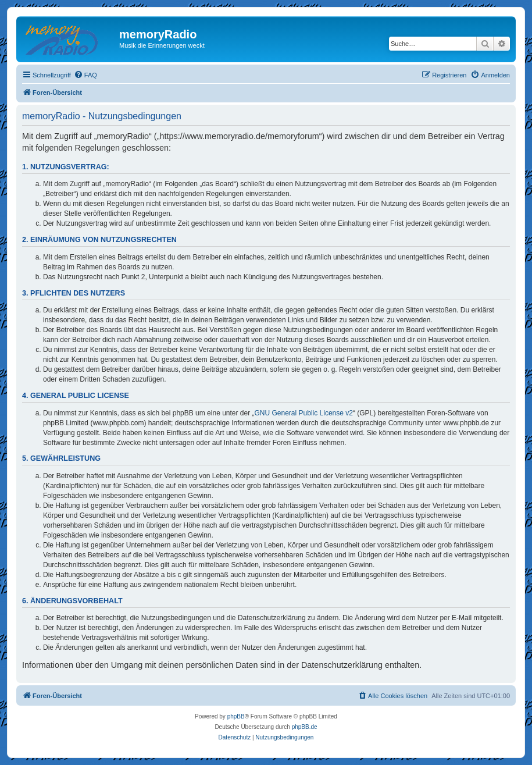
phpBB (236, 716)
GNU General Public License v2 (304, 413)
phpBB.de (305, 727)
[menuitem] (85, 75)
